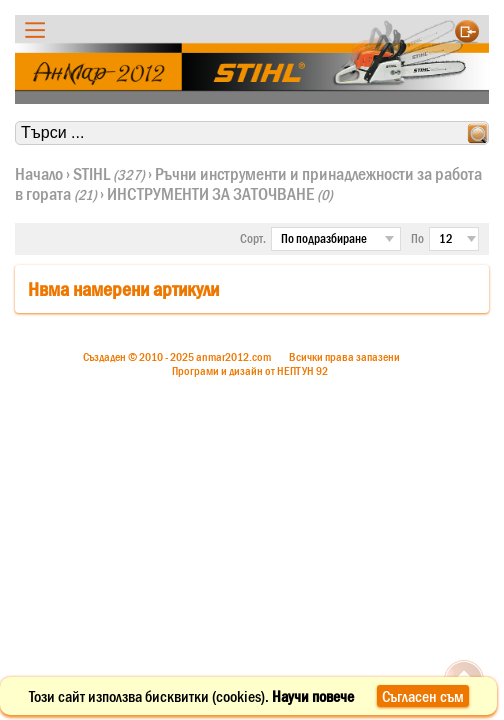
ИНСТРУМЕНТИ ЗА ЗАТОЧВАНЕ (220, 194)
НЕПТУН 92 (302, 371)
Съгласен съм (423, 696)
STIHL (109, 174)
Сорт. (253, 238)
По (417, 238)
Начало (39, 174)
